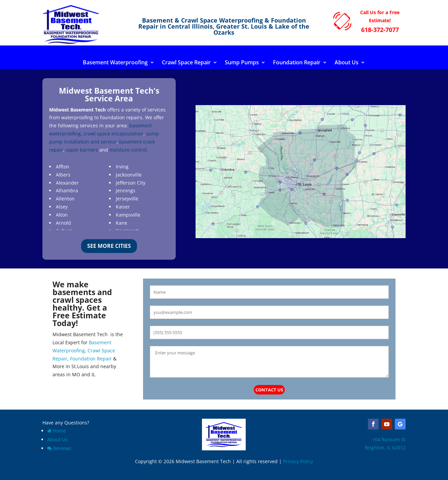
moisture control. (129, 150)
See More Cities (109, 246)
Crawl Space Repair (186, 63)
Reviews (59, 448)
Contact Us (269, 390)
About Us (347, 63)
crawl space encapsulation (113, 134)
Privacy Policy (298, 461)
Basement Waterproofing (115, 63)
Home (57, 431)
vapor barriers (82, 150)
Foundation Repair (297, 63)
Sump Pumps (242, 63)
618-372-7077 (380, 30)
